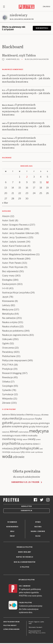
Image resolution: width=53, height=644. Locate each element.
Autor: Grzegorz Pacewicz (15, 225)
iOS (20, 586)
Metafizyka (8, 314)
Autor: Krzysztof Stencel (15, 250)
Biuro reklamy (25, 552)
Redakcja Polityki (25, 547)
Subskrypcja (26, 511)
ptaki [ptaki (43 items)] (35, 448)
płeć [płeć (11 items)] (41, 449)
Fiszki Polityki (25, 603)
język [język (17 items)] (46, 426)
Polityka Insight (10, 625)
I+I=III (5, 288)
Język (5, 297)
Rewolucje (7, 377)
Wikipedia (7, 399)
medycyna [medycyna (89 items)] (39, 431)
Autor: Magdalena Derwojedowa (19, 254)
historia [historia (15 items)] (39, 427)
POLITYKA (8, 365)
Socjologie (8, 386)
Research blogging (12, 373)
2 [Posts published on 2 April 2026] (27, 177)
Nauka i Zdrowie (38, 531)
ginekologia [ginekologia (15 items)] (44, 423)
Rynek (38, 522)
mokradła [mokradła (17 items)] (33, 436)
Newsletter (26, 506)
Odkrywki (7, 339)
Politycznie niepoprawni (14, 360)
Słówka (6, 382)
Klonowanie (8, 301)
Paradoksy (8, 352)
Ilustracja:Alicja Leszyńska (16, 293)
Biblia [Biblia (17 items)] (13, 415)
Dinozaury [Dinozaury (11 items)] (37, 415)
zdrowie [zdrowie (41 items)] (19, 457)
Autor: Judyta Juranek (14, 242)
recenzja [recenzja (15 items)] (6, 452)
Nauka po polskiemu (13, 331)
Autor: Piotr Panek (12, 263)
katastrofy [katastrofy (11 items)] (6, 432)
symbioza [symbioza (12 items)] (39, 452)
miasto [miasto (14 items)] (17, 436)
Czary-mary (8, 276)
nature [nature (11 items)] (25, 439)
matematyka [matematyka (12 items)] (23, 432)
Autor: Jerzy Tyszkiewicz (15, 237)
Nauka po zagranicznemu (15, 335)
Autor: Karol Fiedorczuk (14, 246)
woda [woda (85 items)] (7, 457)
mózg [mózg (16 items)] (19, 439)
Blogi (38, 536)
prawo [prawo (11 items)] (38, 439)
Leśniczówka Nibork (11, 629)
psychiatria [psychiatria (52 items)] (11, 443)
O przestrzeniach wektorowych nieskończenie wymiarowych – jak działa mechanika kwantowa (26, 78)
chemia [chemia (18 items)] (29, 415)
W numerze (12, 522)
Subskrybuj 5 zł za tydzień (25, 482)
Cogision (37, 622)
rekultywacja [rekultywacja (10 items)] (15, 452)
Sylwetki (7, 390)
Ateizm (6, 216)
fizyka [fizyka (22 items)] (38, 419)
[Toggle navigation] (4, 7)
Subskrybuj (42, 28)
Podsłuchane (9, 356)
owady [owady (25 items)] (32, 439)
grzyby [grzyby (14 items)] (32, 427)
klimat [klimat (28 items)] (14, 432)
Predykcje (7, 369)
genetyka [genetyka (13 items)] (34, 423)
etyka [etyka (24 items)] (5, 419)
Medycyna (8, 310)
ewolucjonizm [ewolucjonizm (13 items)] (29, 419)
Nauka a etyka (10, 322)
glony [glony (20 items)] (26, 426)
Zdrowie (6, 403)
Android (27, 586)
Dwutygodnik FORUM (11, 622)
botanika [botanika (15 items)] (21, 415)
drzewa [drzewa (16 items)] (45, 415)
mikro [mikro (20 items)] (24, 436)
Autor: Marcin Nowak (13, 259)
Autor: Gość (8, 220)
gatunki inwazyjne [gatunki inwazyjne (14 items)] (22, 423)
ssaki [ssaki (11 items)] (33, 452)
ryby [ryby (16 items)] (23, 452)
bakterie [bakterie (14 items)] (6, 415)
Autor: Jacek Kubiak (13, 229)
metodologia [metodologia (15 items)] (8, 436)
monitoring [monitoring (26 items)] (9, 439)
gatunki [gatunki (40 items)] (7, 423)
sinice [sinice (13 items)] (28, 452)
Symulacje (8, 394)
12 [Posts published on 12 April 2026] (47, 182)
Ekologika (7, 280)
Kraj (12, 531)
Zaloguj (46, 7)
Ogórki (6, 343)
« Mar (5, 203)
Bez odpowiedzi (10, 271)
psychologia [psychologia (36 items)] (22, 448)
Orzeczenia (8, 348)
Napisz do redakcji (25, 557)
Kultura (38, 527)
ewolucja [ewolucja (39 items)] (16, 418)
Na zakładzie (9, 318)
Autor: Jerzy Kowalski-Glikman (18, 233)
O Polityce (25, 567)
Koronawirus (12, 527)
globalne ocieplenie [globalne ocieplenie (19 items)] (12, 426)
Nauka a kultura (10, 327)
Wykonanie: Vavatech (35, 627)
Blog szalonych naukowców (37, 59)
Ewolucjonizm (9, 284)
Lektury (6, 305)
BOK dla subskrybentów (25, 562)
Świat (12, 536)
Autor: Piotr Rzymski (13, 267)
